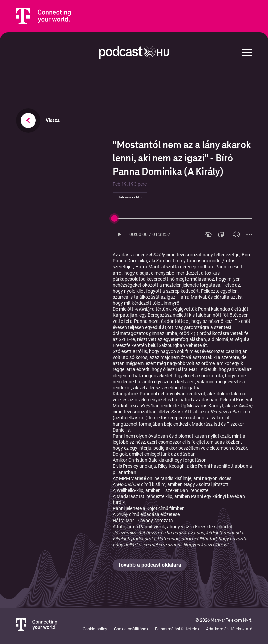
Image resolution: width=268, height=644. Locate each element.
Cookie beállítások (131, 629)
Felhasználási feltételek (177, 629)
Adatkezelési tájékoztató (229, 629)
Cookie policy (95, 629)
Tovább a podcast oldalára (150, 565)
